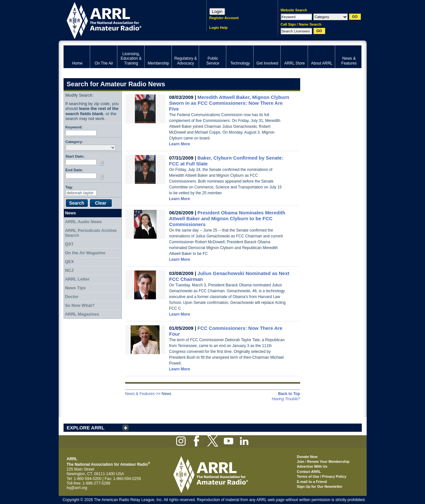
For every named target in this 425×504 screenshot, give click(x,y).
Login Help (219, 28)
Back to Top (289, 394)
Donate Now (307, 457)
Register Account (224, 18)
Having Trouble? (286, 399)
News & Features (140, 394)
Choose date (103, 163)
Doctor (72, 297)
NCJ (69, 270)
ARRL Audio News (83, 222)
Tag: (69, 187)
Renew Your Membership (328, 462)
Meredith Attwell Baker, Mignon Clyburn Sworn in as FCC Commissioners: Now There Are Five (229, 103)
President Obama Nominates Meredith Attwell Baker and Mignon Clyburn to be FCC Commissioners (227, 218)
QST (69, 244)
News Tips (75, 288)
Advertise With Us (312, 466)
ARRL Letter (77, 279)
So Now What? (80, 305)
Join (301, 462)
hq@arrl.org (77, 488)
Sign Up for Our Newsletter (320, 486)
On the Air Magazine (85, 253)
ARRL (127, 20)
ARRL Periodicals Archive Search (91, 233)
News (70, 213)
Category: (74, 142)
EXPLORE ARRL (86, 428)
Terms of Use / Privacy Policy (322, 476)
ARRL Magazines (82, 314)
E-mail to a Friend (312, 482)
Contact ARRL (309, 472)
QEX (69, 262)
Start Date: (75, 156)
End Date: (74, 170)
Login (217, 12)
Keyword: (74, 127)
